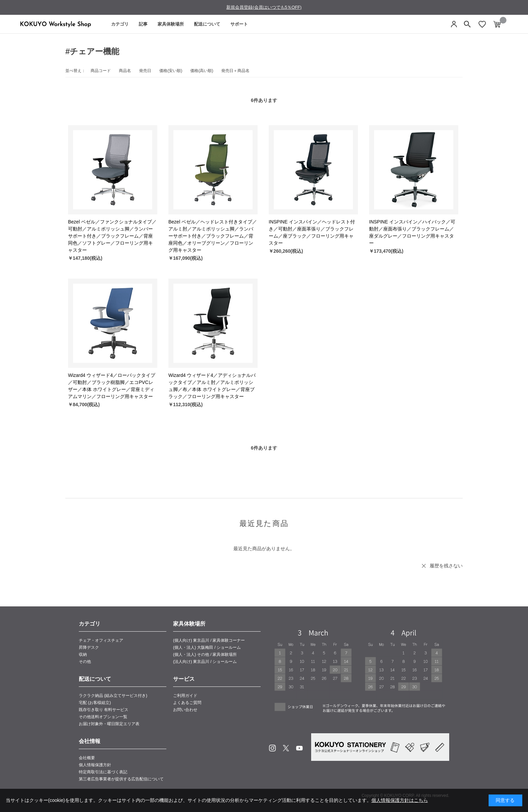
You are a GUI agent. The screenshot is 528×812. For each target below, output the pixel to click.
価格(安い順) (171, 71)
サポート (239, 24)
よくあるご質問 (187, 703)
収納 (83, 655)
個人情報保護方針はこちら (400, 800)
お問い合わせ (185, 710)
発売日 (145, 71)
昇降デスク (89, 647)
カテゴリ (120, 24)
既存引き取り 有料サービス (104, 710)
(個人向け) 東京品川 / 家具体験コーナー (209, 640)
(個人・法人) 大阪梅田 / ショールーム (207, 647)
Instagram (272, 748)
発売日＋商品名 (235, 71)
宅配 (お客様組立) (95, 703)
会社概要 (87, 758)
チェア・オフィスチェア (101, 640)
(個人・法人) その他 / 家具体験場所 (205, 655)
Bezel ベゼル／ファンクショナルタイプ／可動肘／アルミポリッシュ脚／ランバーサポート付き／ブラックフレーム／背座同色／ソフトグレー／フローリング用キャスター (112, 236)
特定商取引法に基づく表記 (103, 772)
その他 (85, 662)
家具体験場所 (171, 24)
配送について (207, 24)
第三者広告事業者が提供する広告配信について (121, 779)
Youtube (299, 748)
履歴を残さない (446, 566)
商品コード (101, 71)
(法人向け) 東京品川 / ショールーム (205, 662)
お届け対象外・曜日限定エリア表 (109, 724)
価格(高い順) (202, 71)
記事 (143, 24)
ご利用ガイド (185, 696)
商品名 (125, 71)
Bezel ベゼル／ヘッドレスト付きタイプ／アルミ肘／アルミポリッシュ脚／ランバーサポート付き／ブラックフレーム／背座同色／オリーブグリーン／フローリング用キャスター (213, 236)
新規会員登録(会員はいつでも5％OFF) (264, 7)
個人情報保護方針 (95, 765)
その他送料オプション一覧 (103, 717)
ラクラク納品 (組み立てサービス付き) (113, 696)
